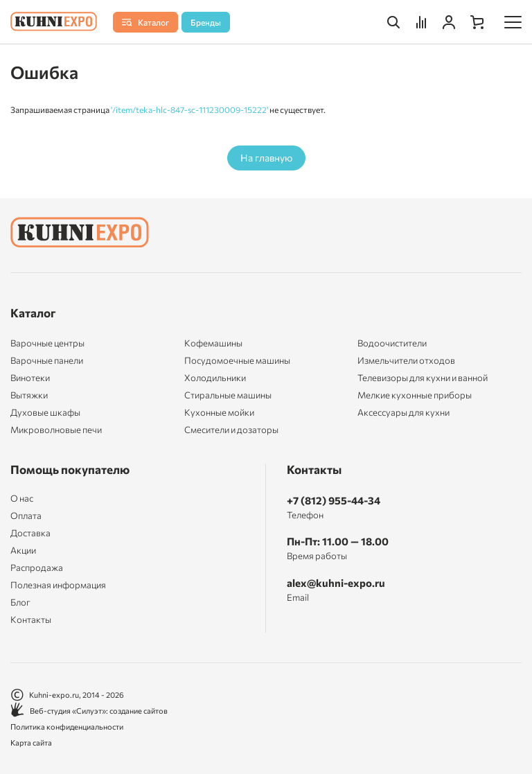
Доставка (30, 533)
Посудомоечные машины (237, 360)
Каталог (33, 313)
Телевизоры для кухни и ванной (423, 378)
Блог (20, 603)
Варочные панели (47, 360)
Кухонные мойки (219, 412)
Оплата (26, 516)
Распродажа (37, 568)
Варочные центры (47, 343)
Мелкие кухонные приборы (415, 395)
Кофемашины (213, 343)
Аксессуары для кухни (404, 412)
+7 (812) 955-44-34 (334, 500)
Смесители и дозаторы (231, 430)
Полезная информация (58, 585)
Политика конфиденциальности (67, 727)
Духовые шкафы (45, 412)
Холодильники (215, 378)
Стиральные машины (228, 395)
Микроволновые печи (56, 430)
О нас (22, 499)
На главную (266, 158)
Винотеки (30, 378)
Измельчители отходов (406, 360)
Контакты (31, 620)
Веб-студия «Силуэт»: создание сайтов (89, 711)
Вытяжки (29, 395)
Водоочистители (392, 343)
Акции (23, 551)
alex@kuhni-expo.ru (336, 583)
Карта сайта (31, 742)
